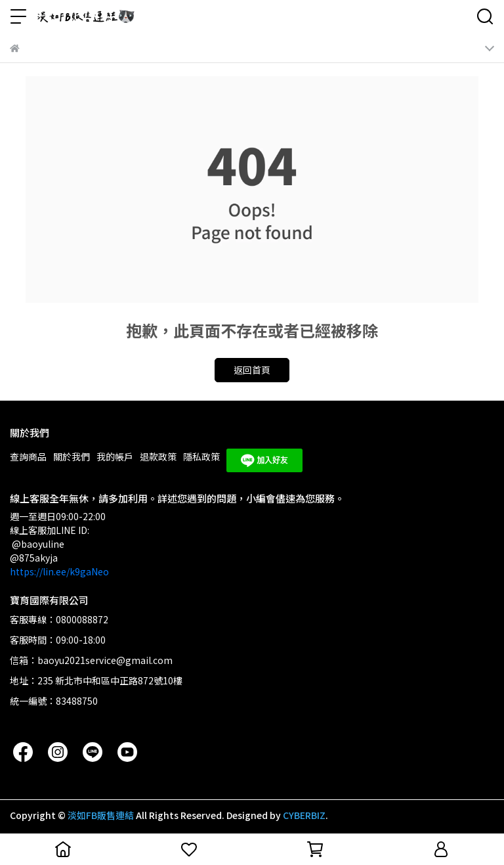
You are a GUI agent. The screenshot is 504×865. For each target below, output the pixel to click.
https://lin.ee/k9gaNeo (59, 571)
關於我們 (72, 456)
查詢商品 (28, 456)
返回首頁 (252, 370)
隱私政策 (201, 456)
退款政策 (158, 456)
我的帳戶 (115, 456)
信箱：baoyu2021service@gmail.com (91, 660)
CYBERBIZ (304, 815)
